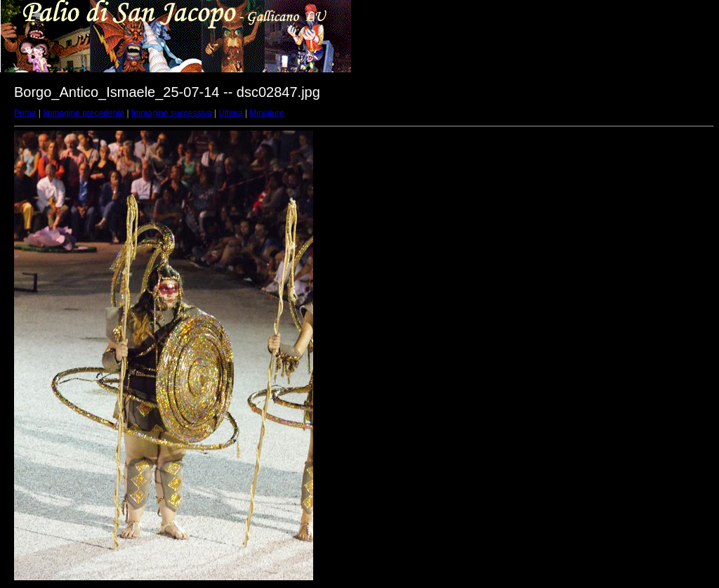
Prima (25, 113)
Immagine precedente (84, 113)
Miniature (266, 113)
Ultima (231, 113)
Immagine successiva (172, 113)
